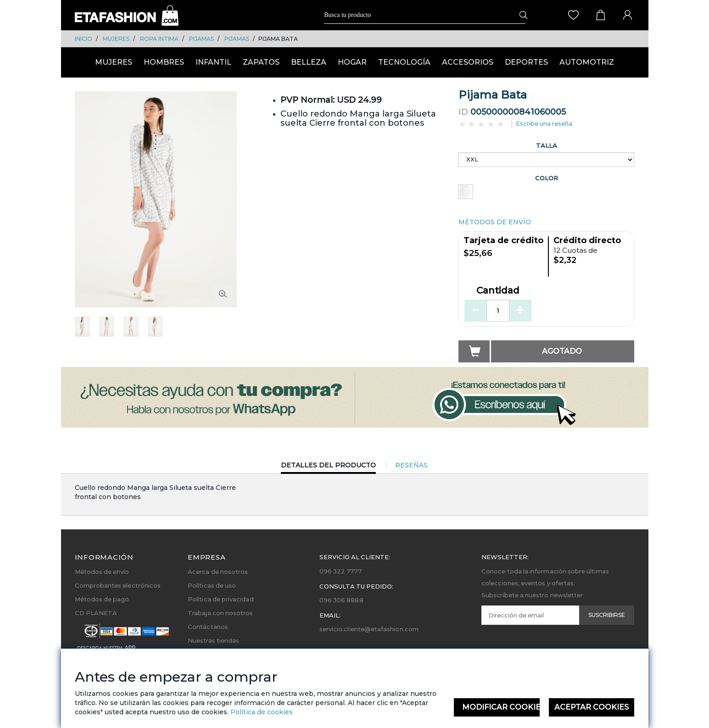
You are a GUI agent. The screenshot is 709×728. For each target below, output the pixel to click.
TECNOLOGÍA (404, 62)
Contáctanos (208, 627)
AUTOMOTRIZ (587, 62)
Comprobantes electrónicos (118, 585)
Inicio (84, 39)
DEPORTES (526, 62)
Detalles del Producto (328, 467)
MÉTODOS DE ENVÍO (495, 222)
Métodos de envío (102, 572)
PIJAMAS (201, 39)
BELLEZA (309, 62)
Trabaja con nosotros (220, 613)
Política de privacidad (221, 599)
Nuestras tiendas (213, 640)
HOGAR (352, 62)
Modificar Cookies (501, 707)
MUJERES (116, 39)
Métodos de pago (102, 599)
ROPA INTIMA (159, 39)
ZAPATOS (261, 62)
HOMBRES (164, 62)
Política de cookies (261, 712)
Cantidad (498, 291)
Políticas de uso (212, 585)
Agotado (562, 351)
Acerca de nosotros (218, 572)
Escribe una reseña (544, 123)
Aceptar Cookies (592, 707)
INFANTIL (213, 62)
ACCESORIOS (468, 62)
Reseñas (411, 465)
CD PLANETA (96, 613)
